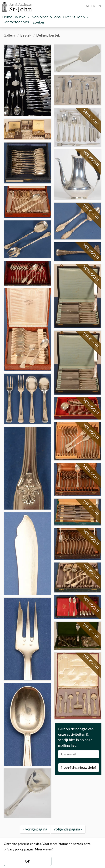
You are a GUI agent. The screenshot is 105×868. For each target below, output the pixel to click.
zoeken (39, 22)
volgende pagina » (68, 829)
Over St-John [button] (75, 17)
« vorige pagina (35, 829)
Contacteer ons (16, 22)
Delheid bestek (48, 35)
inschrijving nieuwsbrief (78, 767)
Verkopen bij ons (46, 17)
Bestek (26, 35)
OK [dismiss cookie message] (28, 861)
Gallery (9, 35)
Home (7, 17)
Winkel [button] (22, 17)
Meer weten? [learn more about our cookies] (44, 849)
